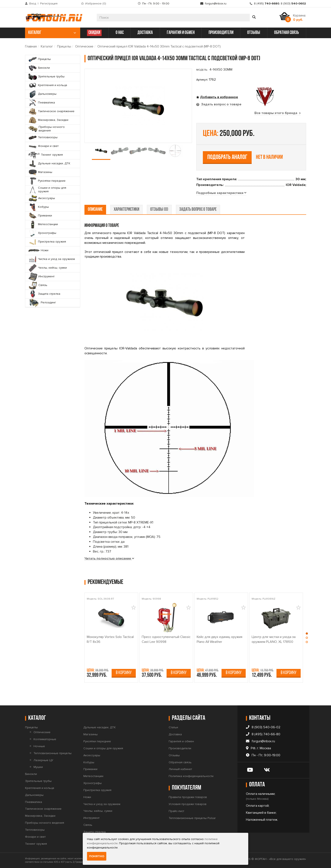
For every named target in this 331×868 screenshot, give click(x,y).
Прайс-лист (176, 811)
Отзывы (174, 755)
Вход (33, 3)
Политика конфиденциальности (191, 776)
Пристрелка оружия (97, 790)
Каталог (47, 46)
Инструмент (91, 818)
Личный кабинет (180, 769)
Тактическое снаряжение (43, 809)
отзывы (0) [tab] (159, 210)
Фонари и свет (35, 837)
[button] (307, 635)
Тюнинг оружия (36, 844)
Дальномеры (34, 795)
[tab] (221, 193)
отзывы (254, 33)
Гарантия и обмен (181, 741)
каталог (52, 33)
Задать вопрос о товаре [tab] (221, 104)
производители (221, 33)
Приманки (90, 769)
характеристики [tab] (126, 210)
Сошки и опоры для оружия (103, 748)
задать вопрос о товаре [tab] (198, 210)
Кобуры (89, 762)
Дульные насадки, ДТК (100, 727)
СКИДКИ (94, 33)
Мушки (38, 767)
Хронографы (93, 783)
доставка (145, 33)
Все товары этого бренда (278, 113)
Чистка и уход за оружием (102, 804)
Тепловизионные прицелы (53, 753)
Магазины (90, 734)
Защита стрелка (95, 832)
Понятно (97, 856)
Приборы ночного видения (45, 823)
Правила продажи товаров (188, 797)
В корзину (124, 673)
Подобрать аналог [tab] (227, 157)
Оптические (84, 46)
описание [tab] (95, 210)
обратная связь (287, 33)
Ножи (87, 797)
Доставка (175, 734)
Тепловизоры (35, 830)
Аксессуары (92, 755)
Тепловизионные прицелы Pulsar (192, 818)
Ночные (39, 746)
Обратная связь (180, 762)
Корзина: (299, 18)
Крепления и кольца (40, 788)
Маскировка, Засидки (40, 816)
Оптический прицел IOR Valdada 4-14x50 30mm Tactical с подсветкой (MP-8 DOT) (159, 46)
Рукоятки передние (97, 741)
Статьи (173, 727)
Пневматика (34, 802)
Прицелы (64, 46)
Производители (180, 748)
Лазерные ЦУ (43, 760)
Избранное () (96, 3)
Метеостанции (93, 776)
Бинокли (31, 774)
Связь (88, 825)
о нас (120, 33)
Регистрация (49, 3)
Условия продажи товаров (188, 804)
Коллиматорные (45, 739)
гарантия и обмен (181, 33)
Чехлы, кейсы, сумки (98, 811)
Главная (31, 46)
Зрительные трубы (38, 781)
